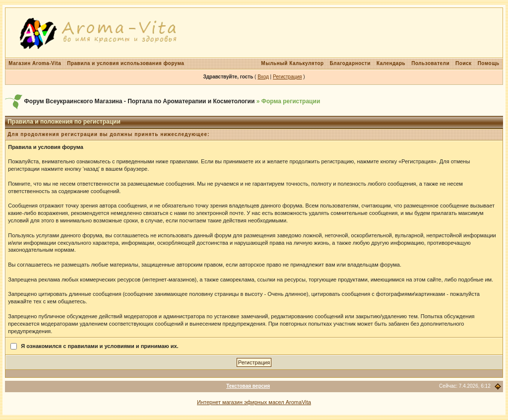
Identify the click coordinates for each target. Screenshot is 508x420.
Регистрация (287, 77)
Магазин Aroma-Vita (35, 63)
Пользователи (430, 63)
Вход (263, 77)
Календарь (391, 63)
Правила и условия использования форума (126, 63)
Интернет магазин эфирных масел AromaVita (254, 402)
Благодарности (350, 63)
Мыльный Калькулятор (292, 63)
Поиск (464, 63)
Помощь (489, 63)
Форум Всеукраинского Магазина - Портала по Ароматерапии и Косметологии (140, 101)
